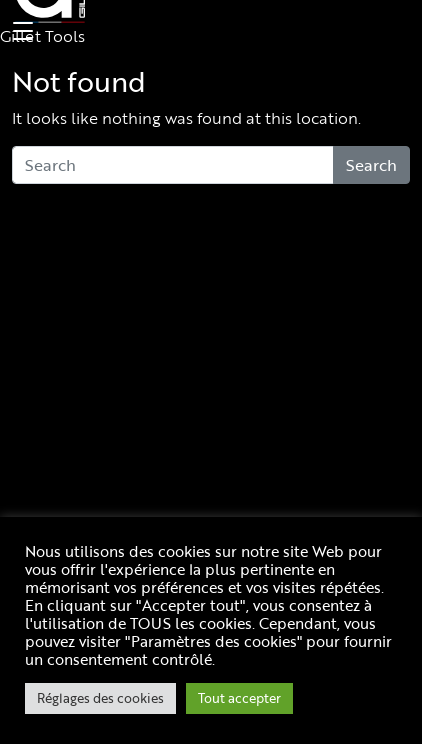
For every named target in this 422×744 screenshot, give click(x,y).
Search (371, 165)
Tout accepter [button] (239, 698)
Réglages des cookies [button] (100, 698)
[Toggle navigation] (20, 32)
